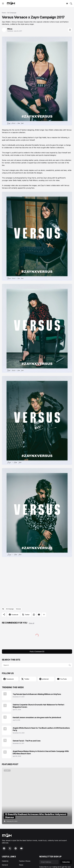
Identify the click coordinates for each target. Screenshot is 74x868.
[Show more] (44, 615)
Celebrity (5, 861)
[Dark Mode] (67, 3)
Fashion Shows (25, 861)
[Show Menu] (3, 3)
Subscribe (66, 862)
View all (32, 623)
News (21, 865)
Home (4, 13)
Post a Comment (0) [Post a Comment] (37, 652)
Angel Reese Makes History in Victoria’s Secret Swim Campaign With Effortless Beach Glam (41, 752)
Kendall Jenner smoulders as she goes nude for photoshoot (37, 717)
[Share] (70, 30)
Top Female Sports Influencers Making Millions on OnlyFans (37, 694)
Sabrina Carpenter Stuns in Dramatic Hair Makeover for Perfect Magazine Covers (38, 706)
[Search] (71, 3)
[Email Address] (49, 862)
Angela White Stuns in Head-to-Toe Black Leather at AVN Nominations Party (41, 729)
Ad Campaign (12, 13)
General (5, 865)
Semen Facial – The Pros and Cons (27, 741)
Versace (18, 609)
